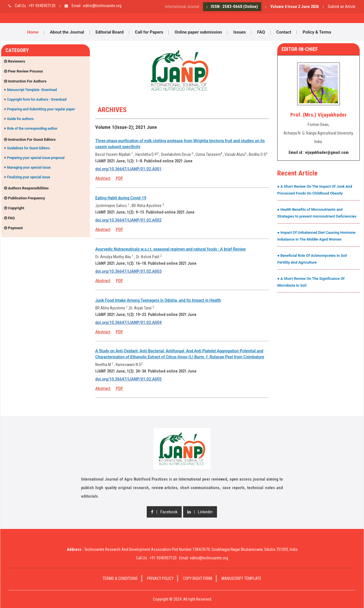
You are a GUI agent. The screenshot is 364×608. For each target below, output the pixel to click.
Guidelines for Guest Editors (28, 148)
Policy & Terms (317, 32)
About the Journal (67, 32)
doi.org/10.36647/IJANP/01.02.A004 (128, 322)
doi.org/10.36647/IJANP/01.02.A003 (128, 271)
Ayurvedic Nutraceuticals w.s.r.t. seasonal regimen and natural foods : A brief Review (170, 249)
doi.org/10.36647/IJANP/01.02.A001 (128, 169)
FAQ (261, 32)
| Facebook (164, 512)
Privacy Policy (160, 578)
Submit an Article (342, 7)
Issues (239, 32)
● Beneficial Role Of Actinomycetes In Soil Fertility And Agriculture (312, 259)
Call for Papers (149, 32)
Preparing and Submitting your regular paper (41, 109)
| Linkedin (200, 512)
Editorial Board (110, 32)
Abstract (103, 178)
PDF (119, 178)
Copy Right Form (197, 578)
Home (33, 32)
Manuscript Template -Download (32, 90)
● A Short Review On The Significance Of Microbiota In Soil (311, 282)
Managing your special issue (29, 167)
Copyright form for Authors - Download (37, 100)
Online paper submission (198, 32)
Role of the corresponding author (32, 129)
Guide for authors (20, 119)
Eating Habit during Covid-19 (121, 198)
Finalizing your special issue (29, 177)
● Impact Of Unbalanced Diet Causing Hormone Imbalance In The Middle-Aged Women (316, 236)
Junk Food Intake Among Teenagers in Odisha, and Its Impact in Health (158, 300)
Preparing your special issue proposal (36, 158)
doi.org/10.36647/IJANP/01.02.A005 (128, 379)
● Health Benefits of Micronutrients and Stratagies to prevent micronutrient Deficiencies (317, 213)
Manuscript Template (241, 578)
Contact (284, 32)
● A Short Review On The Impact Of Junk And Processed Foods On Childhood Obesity (315, 190)
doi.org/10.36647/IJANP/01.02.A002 (128, 220)
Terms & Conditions (120, 578)
